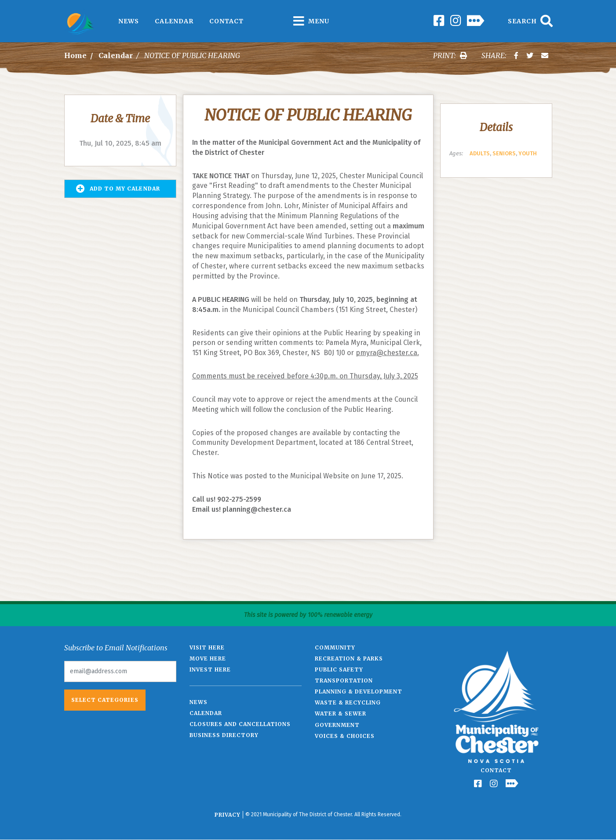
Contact (226, 21)
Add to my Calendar (118, 189)
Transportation (344, 680)
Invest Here (210, 669)
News (129, 21)
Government (337, 725)
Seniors (504, 153)
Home (75, 55)
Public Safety (339, 669)
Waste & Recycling (348, 702)
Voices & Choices (345, 736)
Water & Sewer (341, 713)
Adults (480, 153)
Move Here (208, 658)
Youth (528, 153)
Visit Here (207, 647)
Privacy (228, 815)
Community (335, 647)
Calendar (174, 21)
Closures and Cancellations (240, 724)
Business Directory (224, 735)
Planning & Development (359, 691)
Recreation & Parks (349, 658)
